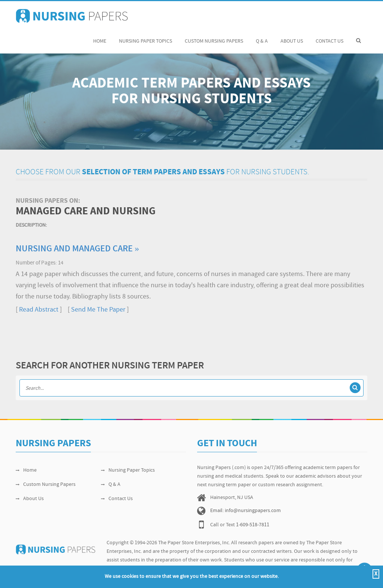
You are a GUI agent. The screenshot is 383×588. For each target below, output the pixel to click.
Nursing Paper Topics (145, 37)
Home (100, 37)
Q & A (262, 37)
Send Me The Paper (98, 310)
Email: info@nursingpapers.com (246, 511)
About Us (292, 37)
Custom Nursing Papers (214, 37)
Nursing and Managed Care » (77, 249)
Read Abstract (39, 310)
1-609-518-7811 (253, 525)
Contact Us (330, 37)
